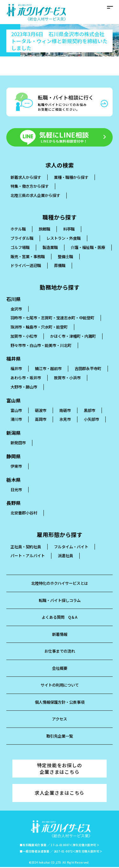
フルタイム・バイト (75, 547)
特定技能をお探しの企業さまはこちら (60, 769)
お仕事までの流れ (60, 652)
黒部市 (93, 411)
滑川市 (17, 420)
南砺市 (67, 411)
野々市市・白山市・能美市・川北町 (43, 346)
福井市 (17, 369)
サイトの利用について (60, 685)
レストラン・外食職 (67, 239)
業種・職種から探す (75, 177)
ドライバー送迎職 (56, 266)
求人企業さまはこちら (60, 794)
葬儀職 (92, 266)
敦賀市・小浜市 (25, 387)
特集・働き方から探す (31, 187)
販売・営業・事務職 (79, 257)
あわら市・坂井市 (69, 378)
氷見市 (67, 420)
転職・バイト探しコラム (60, 600)
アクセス (60, 719)
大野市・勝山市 (67, 387)
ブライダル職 (23, 239)
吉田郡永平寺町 (25, 378)
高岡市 (42, 420)
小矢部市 (95, 420)
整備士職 (19, 266)
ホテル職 (19, 229)
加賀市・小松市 (25, 336)
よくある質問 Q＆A (60, 618)
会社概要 (60, 668)
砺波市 (42, 411)
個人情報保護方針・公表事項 (60, 702)
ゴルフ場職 (21, 248)
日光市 (17, 490)
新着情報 (60, 634)
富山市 (17, 411)
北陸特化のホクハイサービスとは (60, 584)
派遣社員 (69, 556)
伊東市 (17, 466)
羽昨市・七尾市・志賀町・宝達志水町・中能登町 (56, 318)
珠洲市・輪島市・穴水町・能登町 (41, 327)
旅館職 (46, 229)
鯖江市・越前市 (50, 369)
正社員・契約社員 (27, 547)
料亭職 (72, 229)
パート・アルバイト (29, 556)
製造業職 (52, 248)
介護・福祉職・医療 (29, 257)
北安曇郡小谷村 (25, 513)
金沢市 (17, 309)
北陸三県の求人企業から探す (37, 196)
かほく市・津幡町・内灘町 (77, 336)
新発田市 (19, 443)
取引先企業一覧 (60, 736)
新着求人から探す (27, 177)
